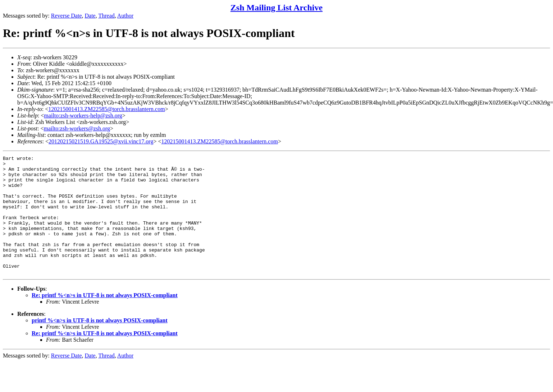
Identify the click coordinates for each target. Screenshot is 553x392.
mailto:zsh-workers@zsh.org (77, 128)
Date (90, 16)
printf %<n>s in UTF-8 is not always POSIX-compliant (100, 344)
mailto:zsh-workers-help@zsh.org (83, 116)
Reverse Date (67, 16)
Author (125, 16)
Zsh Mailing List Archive (276, 8)
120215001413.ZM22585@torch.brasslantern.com (106, 109)
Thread (106, 16)
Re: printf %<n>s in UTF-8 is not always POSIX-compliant (105, 319)
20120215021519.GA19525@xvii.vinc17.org (101, 141)
